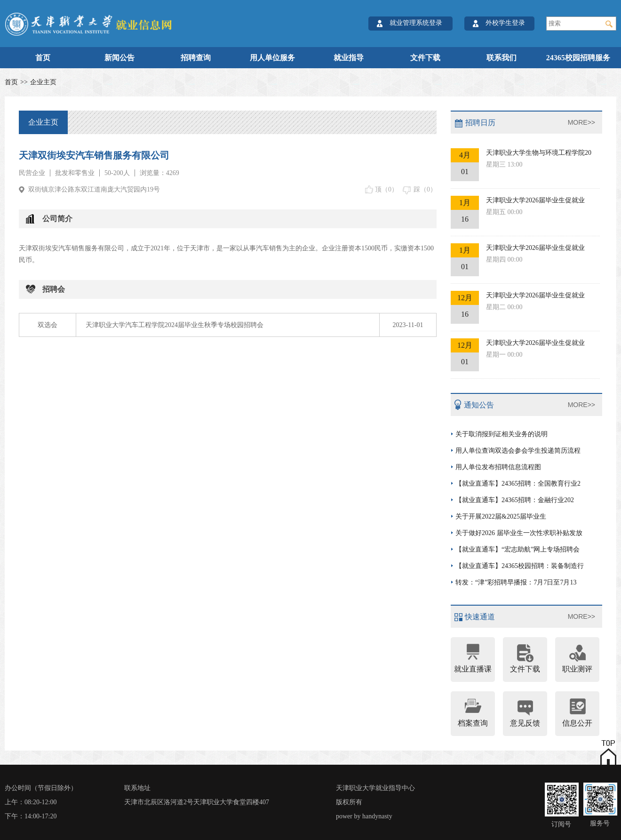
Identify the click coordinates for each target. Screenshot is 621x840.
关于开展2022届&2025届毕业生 (501, 516)
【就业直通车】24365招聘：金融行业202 (515, 500)
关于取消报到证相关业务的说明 (502, 434)
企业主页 (43, 82)
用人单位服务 (272, 58)
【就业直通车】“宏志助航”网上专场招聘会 (517, 549)
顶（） (386, 189)
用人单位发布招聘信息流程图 (498, 467)
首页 (43, 58)
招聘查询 (196, 58)
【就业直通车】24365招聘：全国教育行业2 (518, 484)
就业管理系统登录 (416, 23)
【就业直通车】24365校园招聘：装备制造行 (520, 566)
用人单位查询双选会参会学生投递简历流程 (518, 451)
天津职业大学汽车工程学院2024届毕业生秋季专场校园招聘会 (175, 325)
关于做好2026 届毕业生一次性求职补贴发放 (519, 533)
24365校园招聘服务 (578, 58)
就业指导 (349, 58)
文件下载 (425, 58)
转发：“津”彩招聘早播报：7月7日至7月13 (516, 582)
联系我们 (502, 58)
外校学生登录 (505, 23)
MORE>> (581, 122)
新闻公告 (119, 58)
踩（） (425, 189)
